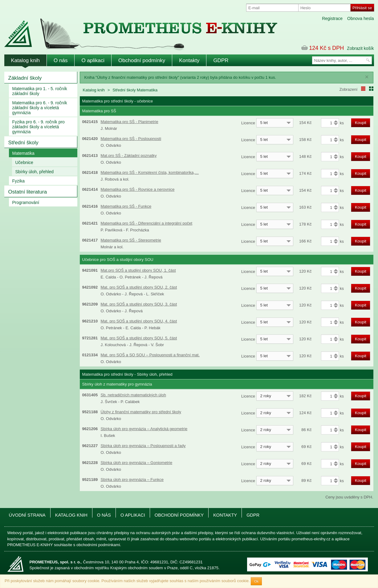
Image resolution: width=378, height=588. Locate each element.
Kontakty (189, 60)
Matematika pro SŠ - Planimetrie (130, 122)
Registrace (332, 18)
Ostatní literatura (28, 192)
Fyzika (18, 181)
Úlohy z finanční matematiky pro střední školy (141, 412)
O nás (61, 60)
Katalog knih (26, 60)
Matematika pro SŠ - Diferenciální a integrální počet (147, 223)
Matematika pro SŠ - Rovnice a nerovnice (138, 189)
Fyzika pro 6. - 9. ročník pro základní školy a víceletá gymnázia (39, 127)
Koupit (361, 123)
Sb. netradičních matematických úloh (133, 395)
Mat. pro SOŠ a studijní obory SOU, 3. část (139, 304)
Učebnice (24, 162)
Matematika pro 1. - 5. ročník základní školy (40, 91)
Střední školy (23, 143)
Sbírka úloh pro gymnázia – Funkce (132, 480)
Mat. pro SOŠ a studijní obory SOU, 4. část (139, 321)
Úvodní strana (27, 515)
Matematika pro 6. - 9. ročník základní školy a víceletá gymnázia (40, 108)
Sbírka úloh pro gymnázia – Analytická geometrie (144, 429)
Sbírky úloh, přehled (35, 172)
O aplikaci (93, 60)
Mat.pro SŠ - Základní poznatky (129, 156)
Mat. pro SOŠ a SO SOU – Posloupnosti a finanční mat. (150, 355)
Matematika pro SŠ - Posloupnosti (131, 139)
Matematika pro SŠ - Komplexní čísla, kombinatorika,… (150, 172)
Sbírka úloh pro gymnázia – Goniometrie (137, 463)
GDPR (221, 60)
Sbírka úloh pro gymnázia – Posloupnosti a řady (143, 446)
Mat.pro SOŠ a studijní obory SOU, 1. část (138, 270)
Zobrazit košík (360, 48)
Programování (26, 202)
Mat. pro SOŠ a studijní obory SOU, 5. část (139, 338)
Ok (256, 581)
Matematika (23, 153)
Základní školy (25, 78)
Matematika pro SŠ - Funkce (126, 206)
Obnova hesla (360, 18)
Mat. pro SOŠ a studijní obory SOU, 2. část (139, 287)
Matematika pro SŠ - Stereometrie (131, 240)
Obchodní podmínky (142, 60)
